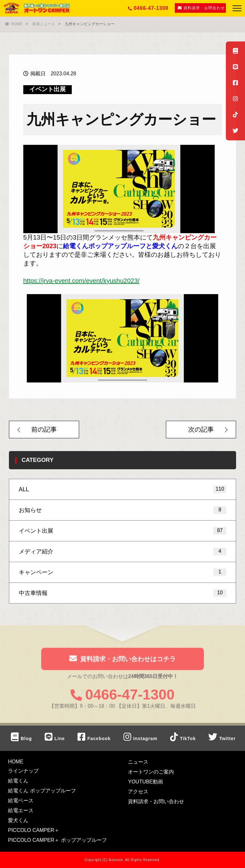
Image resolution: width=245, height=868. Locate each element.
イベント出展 (48, 89)
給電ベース (21, 801)
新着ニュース (44, 24)
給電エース (21, 810)
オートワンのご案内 (151, 772)
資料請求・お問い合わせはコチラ (122, 660)
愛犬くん (18, 820)
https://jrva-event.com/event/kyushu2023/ (82, 281)
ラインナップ (23, 771)
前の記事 (44, 429)
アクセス (138, 792)
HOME (14, 24)
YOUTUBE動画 (145, 782)
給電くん (18, 781)
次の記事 (201, 429)
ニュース (138, 762)
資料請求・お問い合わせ (156, 801)
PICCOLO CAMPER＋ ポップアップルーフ (57, 840)
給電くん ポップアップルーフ (42, 791)
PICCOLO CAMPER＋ (34, 830)
